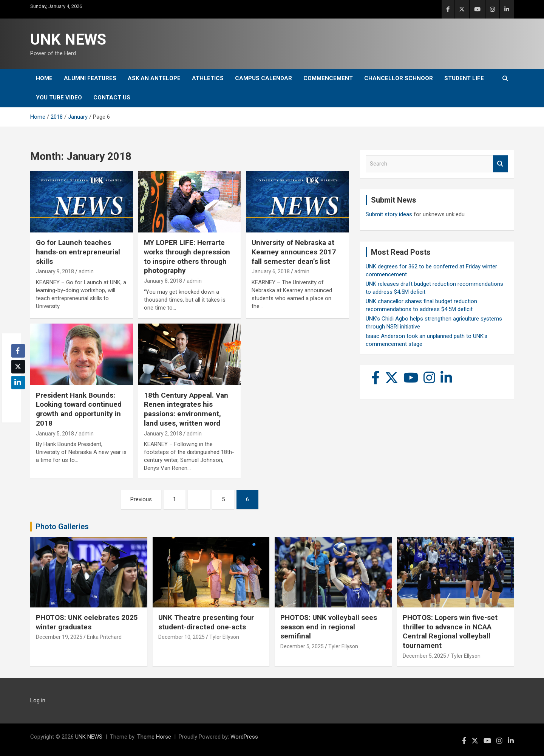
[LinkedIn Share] (18, 383)
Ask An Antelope (154, 78)
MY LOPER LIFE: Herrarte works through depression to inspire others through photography (187, 256)
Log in (38, 700)
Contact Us (112, 98)
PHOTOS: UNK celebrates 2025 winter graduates (87, 622)
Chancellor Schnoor (399, 78)
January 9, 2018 (55, 271)
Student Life (464, 78)
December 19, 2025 (59, 637)
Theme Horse (154, 737)
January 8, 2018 (163, 281)
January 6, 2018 (271, 271)
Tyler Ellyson (224, 637)
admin (86, 271)
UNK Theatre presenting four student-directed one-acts (206, 622)
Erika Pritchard (104, 637)
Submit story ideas (389, 214)
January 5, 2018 (55, 434)
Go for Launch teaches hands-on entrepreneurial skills (78, 252)
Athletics (208, 78)
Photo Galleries (62, 527)
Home (44, 78)
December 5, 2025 (302, 646)
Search (501, 164)
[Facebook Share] (18, 351)
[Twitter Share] (18, 367)
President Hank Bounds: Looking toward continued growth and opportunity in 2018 (79, 409)
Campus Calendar (263, 78)
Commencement (328, 78)
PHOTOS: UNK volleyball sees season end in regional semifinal (329, 627)
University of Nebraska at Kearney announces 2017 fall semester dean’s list (294, 252)
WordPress (244, 737)
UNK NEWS (68, 40)
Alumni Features (90, 78)
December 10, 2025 (182, 637)
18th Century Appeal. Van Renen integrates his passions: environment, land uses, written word (186, 409)
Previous (141, 499)
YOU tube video (59, 98)
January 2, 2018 (163, 434)
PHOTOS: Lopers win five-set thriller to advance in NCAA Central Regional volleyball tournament (450, 631)
